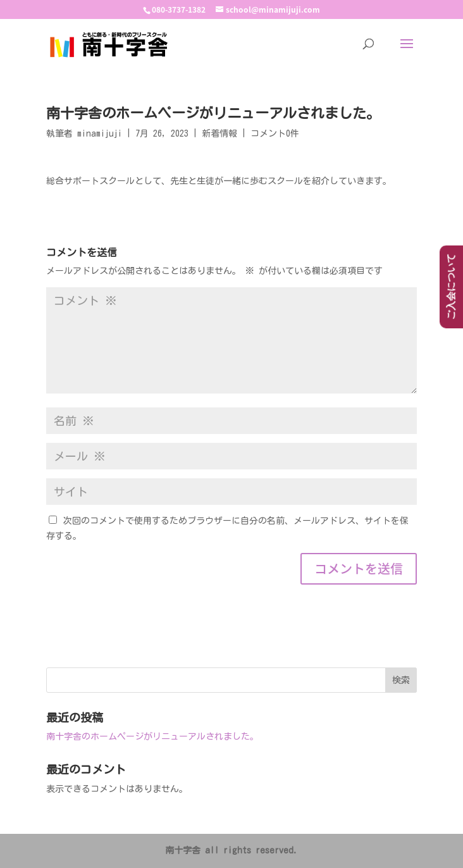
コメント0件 (275, 133)
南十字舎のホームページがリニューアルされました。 (152, 736)
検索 (401, 680)
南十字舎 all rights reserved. (231, 850)
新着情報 (219, 133)
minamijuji (100, 133)
